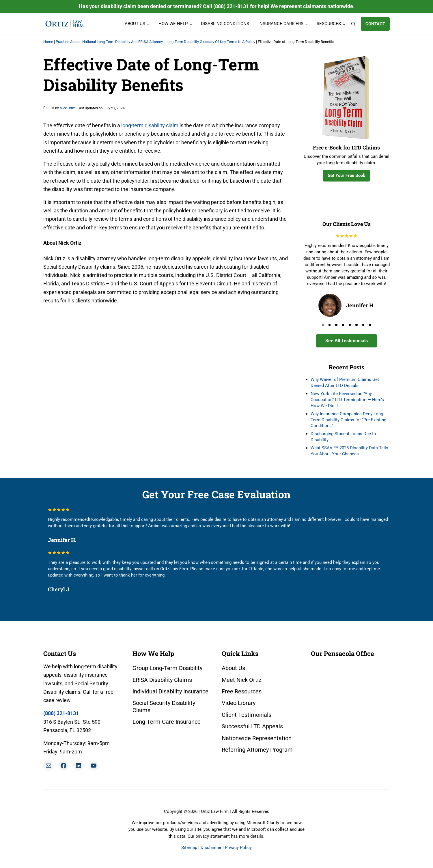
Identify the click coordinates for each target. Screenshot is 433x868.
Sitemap (189, 848)
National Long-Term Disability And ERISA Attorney (123, 42)
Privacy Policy (238, 848)
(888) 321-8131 (231, 6)
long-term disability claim (150, 125)
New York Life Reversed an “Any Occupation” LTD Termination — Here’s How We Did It (347, 400)
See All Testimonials (347, 341)
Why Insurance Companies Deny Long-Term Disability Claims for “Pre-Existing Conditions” (348, 420)
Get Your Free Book (346, 175)
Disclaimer (211, 848)
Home (48, 42)
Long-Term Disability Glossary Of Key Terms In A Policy (210, 42)
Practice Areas (68, 42)
